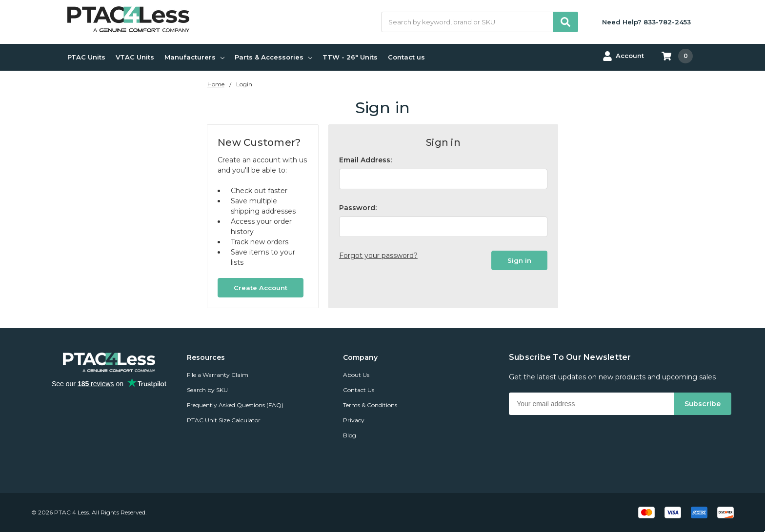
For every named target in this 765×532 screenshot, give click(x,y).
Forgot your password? (378, 256)
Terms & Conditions (370, 405)
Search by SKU (207, 390)
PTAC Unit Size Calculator (224, 420)
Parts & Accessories (273, 57)
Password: (358, 208)
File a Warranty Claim (218, 375)
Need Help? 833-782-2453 (646, 22)
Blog (350, 435)
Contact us (406, 57)
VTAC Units (135, 57)
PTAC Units (86, 57)
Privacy (354, 420)
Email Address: (365, 160)
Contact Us (359, 390)
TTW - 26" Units (350, 57)
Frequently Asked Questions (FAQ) (235, 405)
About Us (356, 375)
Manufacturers (194, 57)
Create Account (261, 288)
